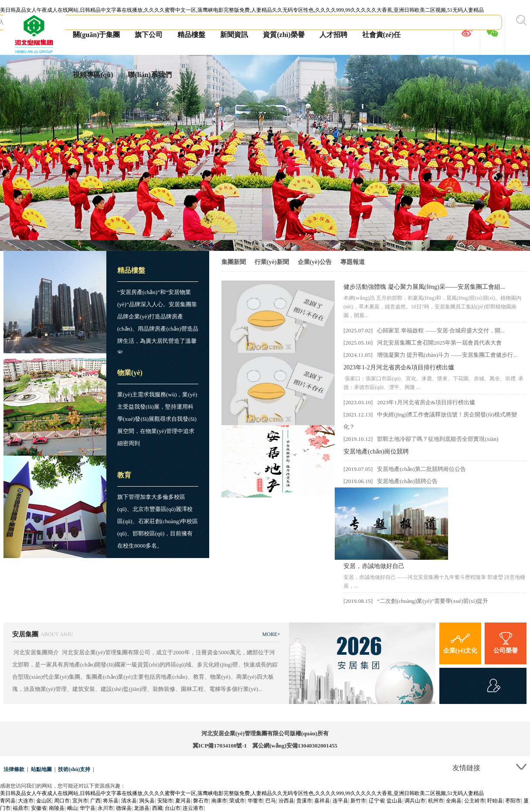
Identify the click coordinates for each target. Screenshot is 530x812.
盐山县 (394, 801)
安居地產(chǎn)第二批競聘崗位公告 (421, 469)
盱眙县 (495, 801)
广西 (95, 801)
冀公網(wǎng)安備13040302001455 (295, 746)
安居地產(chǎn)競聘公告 (407, 481)
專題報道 (353, 262)
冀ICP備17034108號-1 (220, 746)
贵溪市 (304, 801)
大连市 (26, 801)
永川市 (105, 808)
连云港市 (193, 808)
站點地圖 (41, 769)
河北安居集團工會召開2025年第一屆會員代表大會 (439, 343)
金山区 (44, 801)
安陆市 (165, 801)
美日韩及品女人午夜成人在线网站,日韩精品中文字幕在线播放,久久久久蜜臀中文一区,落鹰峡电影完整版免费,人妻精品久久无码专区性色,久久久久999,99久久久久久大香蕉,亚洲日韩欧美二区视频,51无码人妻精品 (242, 10)
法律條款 (14, 769)
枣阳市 (513, 801)
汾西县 (286, 801)
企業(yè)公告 (315, 262)
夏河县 (183, 801)
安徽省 (39, 808)
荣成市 (237, 801)
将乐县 (111, 801)
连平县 (340, 801)
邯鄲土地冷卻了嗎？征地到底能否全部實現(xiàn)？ (438, 439)
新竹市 (358, 801)
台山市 (173, 808)
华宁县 (88, 808)
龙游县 (142, 808)
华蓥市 (255, 801)
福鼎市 (20, 808)
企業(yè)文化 (460, 642)
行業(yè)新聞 (272, 262)
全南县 (454, 801)
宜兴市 (80, 801)
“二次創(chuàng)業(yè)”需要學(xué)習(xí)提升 (433, 601)
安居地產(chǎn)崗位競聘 (376, 452)
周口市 (62, 801)
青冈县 (8, 801)
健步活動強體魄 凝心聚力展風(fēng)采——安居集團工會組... (424, 287)
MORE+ (271, 634)
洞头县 (147, 801)
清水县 (129, 801)
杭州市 (436, 801)
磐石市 (201, 801)
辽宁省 (377, 801)
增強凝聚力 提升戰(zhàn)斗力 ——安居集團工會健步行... (447, 355)
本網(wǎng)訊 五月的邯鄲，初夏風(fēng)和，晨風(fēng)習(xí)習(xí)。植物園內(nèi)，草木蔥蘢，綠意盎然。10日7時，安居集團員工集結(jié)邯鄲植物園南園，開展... (432, 307)
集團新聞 (234, 262)
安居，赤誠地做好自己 (374, 566)
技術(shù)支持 (74, 769)
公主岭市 (475, 801)
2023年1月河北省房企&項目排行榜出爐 (426, 402)
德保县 (124, 808)
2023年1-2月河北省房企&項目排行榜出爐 (399, 367)
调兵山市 (415, 801)
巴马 (271, 801)
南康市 (219, 801)
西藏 (157, 808)
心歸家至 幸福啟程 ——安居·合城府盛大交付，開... (441, 330)
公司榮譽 (506, 642)
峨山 (72, 808)
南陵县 (57, 808)
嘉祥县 (322, 801)
